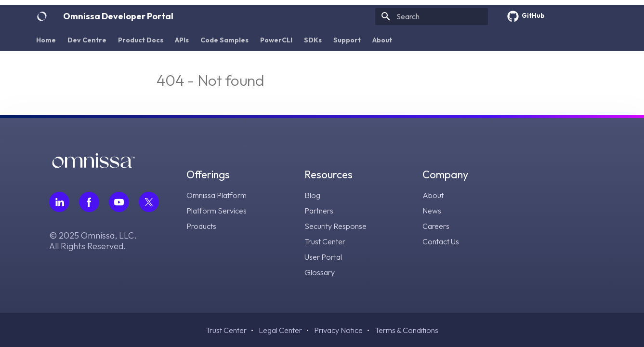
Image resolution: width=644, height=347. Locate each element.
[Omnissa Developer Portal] (42, 16)
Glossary (320, 272)
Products (201, 226)
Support (347, 40)
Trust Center (325, 241)
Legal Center (280, 330)
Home (46, 40)
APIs (182, 40)
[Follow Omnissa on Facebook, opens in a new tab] (89, 202)
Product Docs (141, 40)
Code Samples (224, 40)
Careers (436, 226)
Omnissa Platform (217, 195)
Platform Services (217, 211)
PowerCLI (276, 40)
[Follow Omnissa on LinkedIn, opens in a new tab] (59, 202)
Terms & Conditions (407, 330)
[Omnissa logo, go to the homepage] (93, 165)
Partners (319, 211)
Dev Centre (87, 40)
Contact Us (441, 241)
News (432, 211)
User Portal (323, 257)
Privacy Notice (338, 330)
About (382, 40)
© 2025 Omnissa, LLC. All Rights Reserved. (93, 241)
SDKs (313, 40)
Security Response (335, 226)
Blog (312, 195)
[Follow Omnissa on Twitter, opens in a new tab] (149, 202)
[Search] (432, 16)
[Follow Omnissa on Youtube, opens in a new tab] (119, 202)
